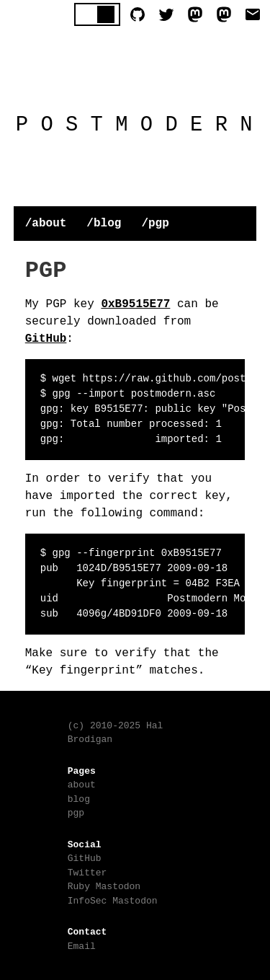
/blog (104, 222)
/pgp (155, 222)
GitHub (46, 337)
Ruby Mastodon (104, 885)
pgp (76, 811)
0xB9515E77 (135, 303)
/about (46, 222)
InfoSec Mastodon (113, 899)
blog (79, 798)
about (82, 783)
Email (82, 945)
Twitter (87, 871)
